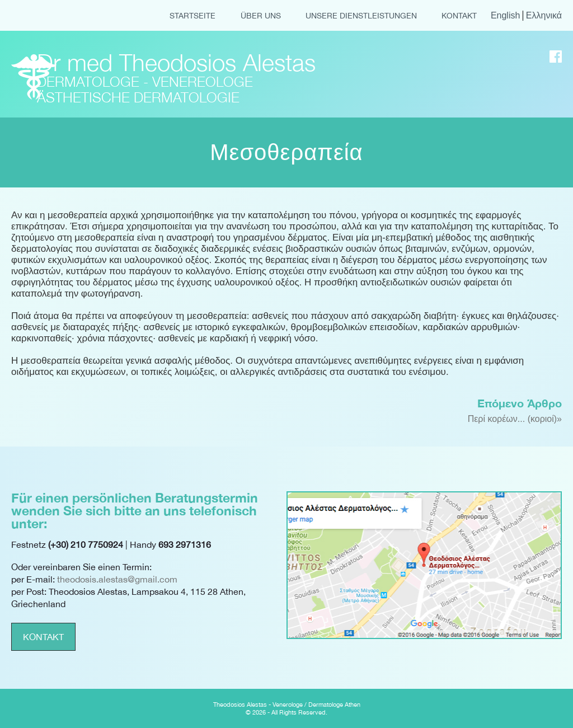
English (505, 15)
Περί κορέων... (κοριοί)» (515, 419)
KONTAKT (459, 16)
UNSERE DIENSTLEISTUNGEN (361, 16)
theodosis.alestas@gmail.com (117, 579)
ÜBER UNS (261, 16)
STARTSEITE (192, 16)
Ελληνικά (544, 15)
